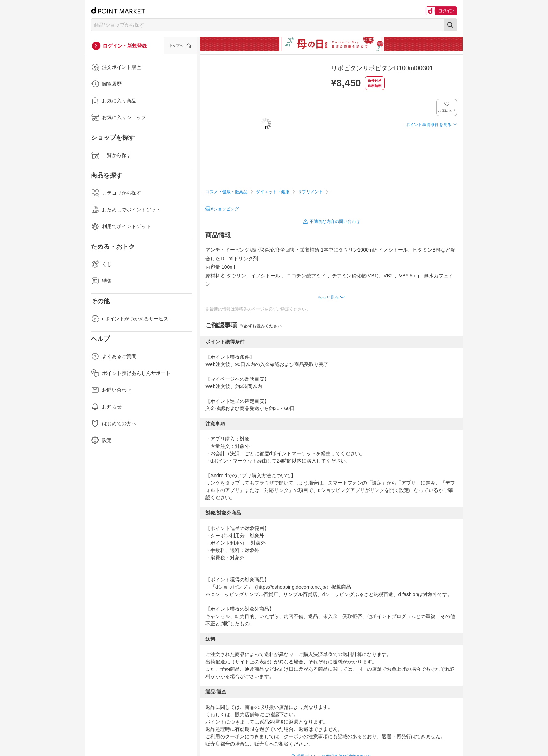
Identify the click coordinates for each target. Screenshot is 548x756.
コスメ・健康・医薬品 (226, 192)
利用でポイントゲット (121, 226)
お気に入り (447, 111)
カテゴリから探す (116, 193)
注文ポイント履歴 (116, 67)
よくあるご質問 (114, 356)
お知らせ (106, 407)
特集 (101, 281)
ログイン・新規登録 (125, 46)
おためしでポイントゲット (126, 210)
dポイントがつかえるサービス (130, 319)
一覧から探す (111, 155)
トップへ (176, 46)
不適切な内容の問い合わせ (335, 221)
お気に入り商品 (114, 101)
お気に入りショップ (118, 117)
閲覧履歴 (106, 84)
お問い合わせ (111, 390)
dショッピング (225, 209)
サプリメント (310, 192)
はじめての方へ (114, 423)
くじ (101, 264)
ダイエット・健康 (273, 192)
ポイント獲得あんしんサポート (131, 373)
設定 (101, 440)
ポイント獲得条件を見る (428, 125)
